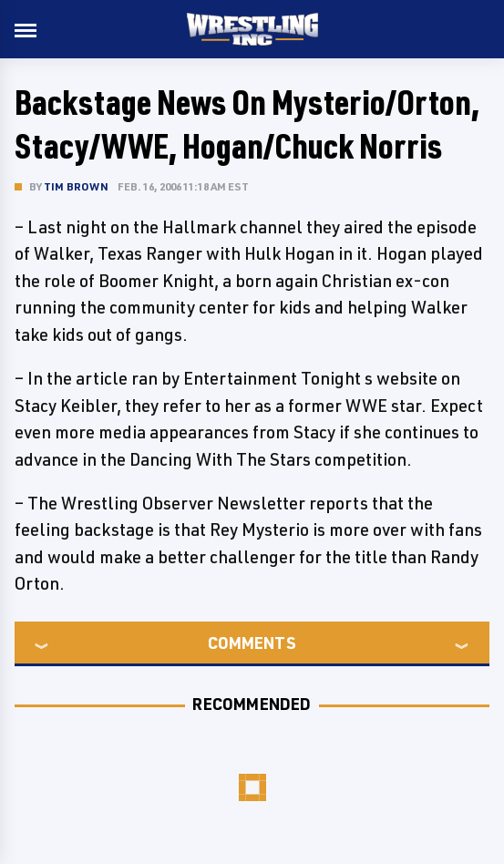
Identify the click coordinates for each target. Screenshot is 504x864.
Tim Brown (76, 186)
